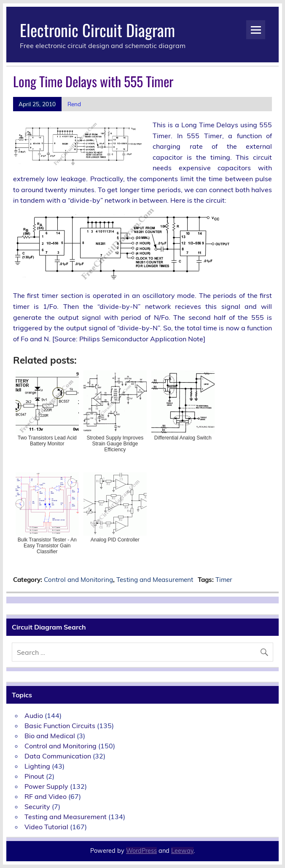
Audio (34, 715)
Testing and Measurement (155, 580)
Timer (224, 580)
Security (37, 806)
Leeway (182, 851)
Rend (74, 104)
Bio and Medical (50, 736)
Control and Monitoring (78, 580)
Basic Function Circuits (60, 726)
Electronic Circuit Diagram (97, 30)
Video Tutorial (46, 827)
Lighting (37, 766)
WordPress (141, 851)
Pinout (34, 776)
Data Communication (58, 756)
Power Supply (46, 786)
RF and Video (46, 796)
